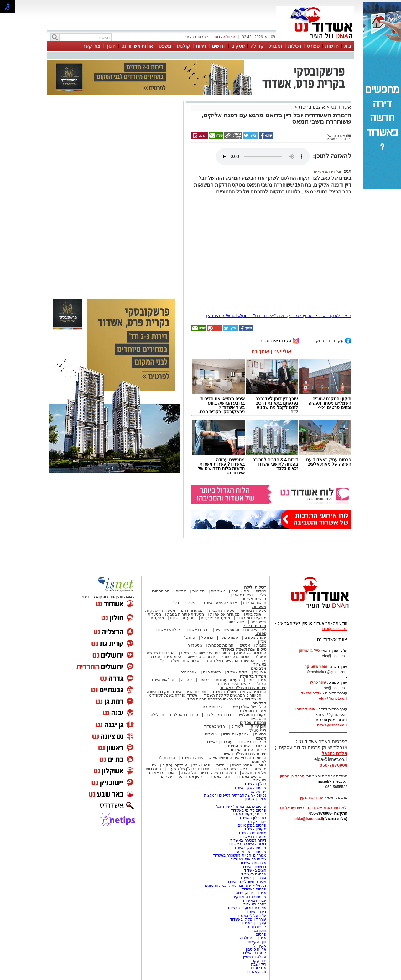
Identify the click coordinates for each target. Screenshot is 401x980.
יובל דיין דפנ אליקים (328, 171)
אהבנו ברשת (312, 107)
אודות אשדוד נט (137, 46)
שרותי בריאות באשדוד (248, 859)
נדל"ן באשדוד (255, 784)
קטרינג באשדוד (254, 953)
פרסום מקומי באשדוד (249, 810)
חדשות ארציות (255, 603)
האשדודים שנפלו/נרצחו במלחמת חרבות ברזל (224, 699)
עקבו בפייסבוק (333, 340)
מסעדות (259, 607)
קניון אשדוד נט (190, 776)
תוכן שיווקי (258, 726)
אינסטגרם (189, 672)
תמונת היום (212, 672)
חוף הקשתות (256, 942)
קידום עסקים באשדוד (248, 814)
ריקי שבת (259, 964)
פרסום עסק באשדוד (249, 788)
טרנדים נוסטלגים (184, 715)
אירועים (260, 672)
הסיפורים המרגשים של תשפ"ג (205, 653)
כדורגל (189, 637)
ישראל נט (258, 792)
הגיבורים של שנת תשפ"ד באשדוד (239, 692)
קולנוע (183, 46)
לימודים (237, 726)
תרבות (276, 46)
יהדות (221, 765)
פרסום (260, 934)
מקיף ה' (260, 946)
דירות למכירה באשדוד (248, 840)
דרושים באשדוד (254, 867)
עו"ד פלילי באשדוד (250, 916)
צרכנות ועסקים (253, 722)
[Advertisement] (114, 192)
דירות (201, 46)
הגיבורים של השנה (251, 653)
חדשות (332, 46)
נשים (262, 765)
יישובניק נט (257, 822)
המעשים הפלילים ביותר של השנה (208, 773)
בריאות (204, 680)
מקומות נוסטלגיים (251, 715)
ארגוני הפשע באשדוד (219, 603)
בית (348, 46)
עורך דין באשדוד (253, 923)
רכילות (294, 46)
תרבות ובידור (255, 626)
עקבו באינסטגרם (279, 340)
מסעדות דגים (192, 611)
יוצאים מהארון (242, 595)
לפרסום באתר (196, 37)
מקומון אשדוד (255, 829)
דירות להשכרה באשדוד (247, 844)
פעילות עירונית (228, 680)
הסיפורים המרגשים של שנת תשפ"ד (232, 695)
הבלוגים (259, 703)
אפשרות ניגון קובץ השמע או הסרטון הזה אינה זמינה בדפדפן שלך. (263, 157)
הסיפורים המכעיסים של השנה (230, 661)
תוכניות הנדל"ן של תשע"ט (188, 769)
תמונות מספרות (221, 645)
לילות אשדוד (237, 672)
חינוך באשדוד (219, 776)
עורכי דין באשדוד (219, 742)
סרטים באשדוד (249, 776)
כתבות (261, 645)
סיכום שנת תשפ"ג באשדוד (243, 649)
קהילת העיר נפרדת (234, 684)
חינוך (111, 46)
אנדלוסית (259, 968)
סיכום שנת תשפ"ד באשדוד (243, 688)
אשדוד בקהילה (253, 676)
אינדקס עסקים (175, 765)
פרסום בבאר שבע (252, 852)
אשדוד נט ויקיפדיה (250, 893)
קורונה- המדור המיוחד (248, 750)
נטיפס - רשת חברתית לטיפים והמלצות (235, 795)
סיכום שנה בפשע (202, 657)
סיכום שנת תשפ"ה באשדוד (243, 754)
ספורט (313, 46)
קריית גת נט (256, 927)
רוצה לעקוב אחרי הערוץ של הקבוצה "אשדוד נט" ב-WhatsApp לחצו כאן (279, 315)
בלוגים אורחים (211, 707)
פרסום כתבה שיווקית (249, 897)
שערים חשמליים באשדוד (246, 882)
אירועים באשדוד (253, 863)
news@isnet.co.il (332, 725)
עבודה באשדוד (254, 900)
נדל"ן (176, 603)
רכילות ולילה (255, 587)
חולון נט (259, 931)
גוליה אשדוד (256, 972)
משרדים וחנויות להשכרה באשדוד (240, 855)
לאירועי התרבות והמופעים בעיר (241, 630)
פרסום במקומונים (252, 825)
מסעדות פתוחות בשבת (186, 614)
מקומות (198, 591)
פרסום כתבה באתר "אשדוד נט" (241, 807)
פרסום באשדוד (253, 889)
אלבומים (259, 668)
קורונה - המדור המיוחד (246, 746)
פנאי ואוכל (202, 765)
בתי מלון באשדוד (253, 818)
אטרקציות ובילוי (236, 734)
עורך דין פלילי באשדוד (248, 919)
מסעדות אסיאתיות (225, 614)
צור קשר (91, 46)
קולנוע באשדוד (168, 630)
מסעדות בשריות (253, 611)
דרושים (219, 46)
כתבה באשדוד (254, 904)
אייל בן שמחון (255, 799)
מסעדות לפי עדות (215, 618)
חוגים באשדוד (198, 630)
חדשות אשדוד (254, 599)
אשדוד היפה (256, 680)
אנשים (181, 591)
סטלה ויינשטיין (255, 957)
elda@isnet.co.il (333, 699)
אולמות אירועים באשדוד (247, 908)
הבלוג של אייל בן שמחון (247, 707)
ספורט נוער (229, 637)
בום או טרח (240, 591)
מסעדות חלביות (222, 611)
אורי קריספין (305, 709)
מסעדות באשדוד (253, 837)
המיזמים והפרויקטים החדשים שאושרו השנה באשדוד (223, 758)
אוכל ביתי (253, 614)
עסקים (238, 46)
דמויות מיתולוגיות (218, 715)
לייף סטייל (258, 730)
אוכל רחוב (236, 622)
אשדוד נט (340, 107)
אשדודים (218, 591)
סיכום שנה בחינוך (235, 657)
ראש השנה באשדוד (232, 769)
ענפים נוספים (255, 637)
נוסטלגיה (195, 645)
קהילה (257, 46)
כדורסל (207, 637)
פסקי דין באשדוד (252, 742)
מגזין (262, 641)
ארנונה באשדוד (254, 874)
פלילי (191, 603)
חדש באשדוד (214, 726)
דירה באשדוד (255, 912)
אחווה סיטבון (256, 949)
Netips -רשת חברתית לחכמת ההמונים (236, 885)
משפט (165, 46)
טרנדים (211, 734)
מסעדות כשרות (182, 618)
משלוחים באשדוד (252, 833)
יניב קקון (259, 961)
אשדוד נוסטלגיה (252, 711)
